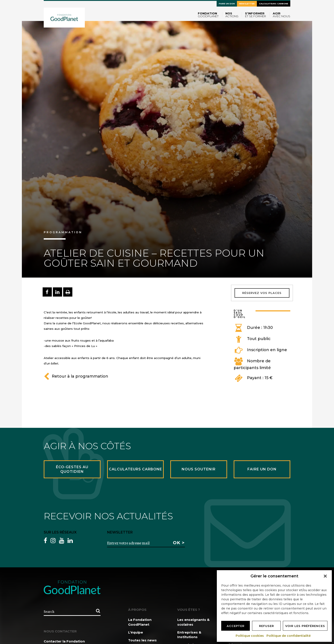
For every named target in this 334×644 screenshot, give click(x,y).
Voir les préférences (305, 626)
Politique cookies (250, 636)
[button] (325, 576)
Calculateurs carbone (274, 4)
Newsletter (247, 4)
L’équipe (136, 632)
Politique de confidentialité (289, 636)
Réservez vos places (262, 293)
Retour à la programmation (76, 376)
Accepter (236, 626)
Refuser (266, 626)
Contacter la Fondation (64, 641)
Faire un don (227, 4)
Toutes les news (142, 640)
